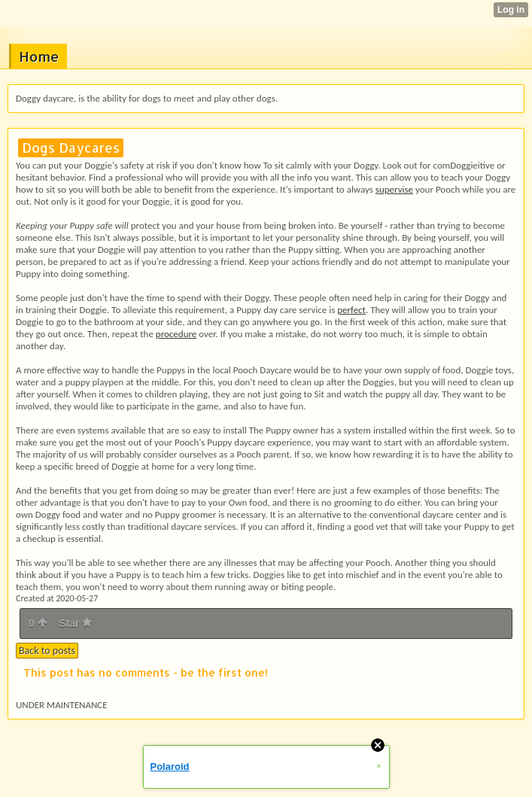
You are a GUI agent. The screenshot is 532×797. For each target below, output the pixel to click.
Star (75, 623)
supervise (394, 189)
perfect (351, 310)
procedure (176, 334)
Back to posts (47, 651)
